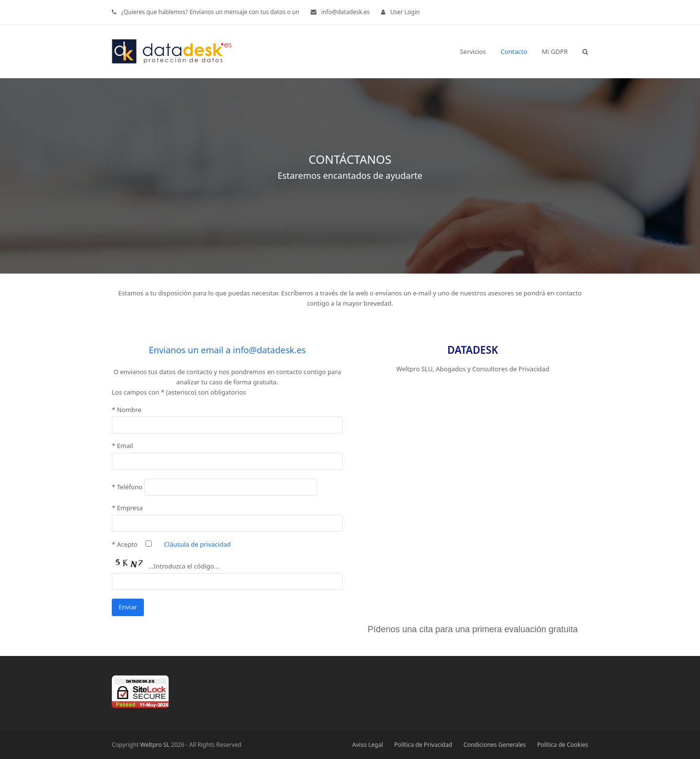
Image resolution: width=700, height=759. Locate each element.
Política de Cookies (563, 745)
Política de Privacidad (423, 745)
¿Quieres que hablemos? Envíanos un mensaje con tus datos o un (210, 12)
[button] (585, 52)
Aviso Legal (368, 745)
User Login (405, 12)
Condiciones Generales (494, 745)
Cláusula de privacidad (197, 544)
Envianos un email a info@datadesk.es (227, 350)
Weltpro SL (155, 745)
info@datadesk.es (346, 12)
